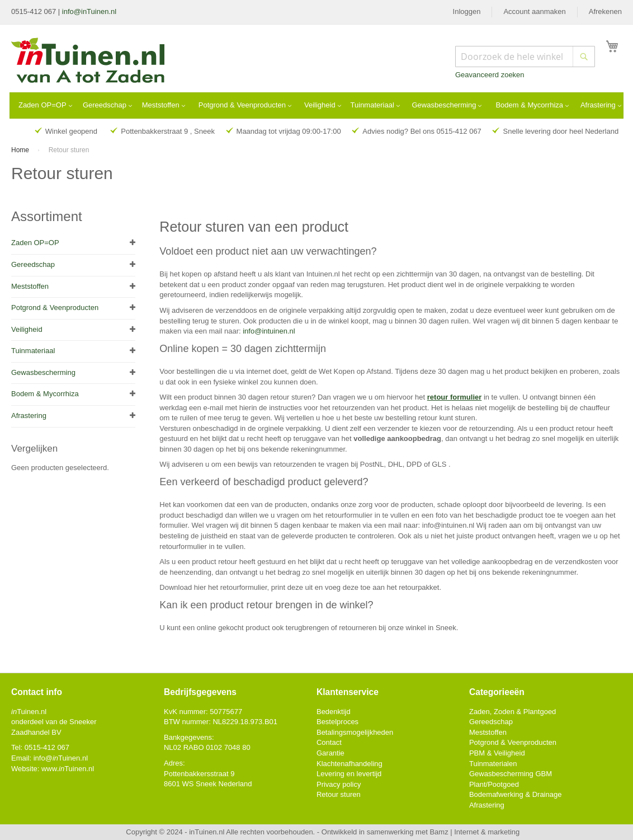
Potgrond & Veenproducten (55, 308)
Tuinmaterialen (493, 764)
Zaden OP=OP (35, 243)
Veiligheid (27, 329)
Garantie (330, 753)
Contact (329, 742)
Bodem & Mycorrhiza (45, 394)
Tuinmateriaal (33, 351)
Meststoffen (30, 286)
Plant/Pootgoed (494, 784)
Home (21, 150)
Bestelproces (337, 722)
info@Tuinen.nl (61, 758)
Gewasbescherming (43, 372)
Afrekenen (605, 11)
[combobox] (525, 57)
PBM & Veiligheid (497, 753)
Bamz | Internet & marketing (474, 832)
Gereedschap (33, 264)
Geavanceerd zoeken (490, 75)
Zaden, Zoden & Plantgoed (512, 712)
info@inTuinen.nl (89, 11)
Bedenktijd (334, 712)
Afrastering (29, 416)
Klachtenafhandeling (349, 764)
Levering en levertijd (349, 774)
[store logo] (89, 62)
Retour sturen (339, 794)
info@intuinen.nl (269, 331)
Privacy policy (339, 784)
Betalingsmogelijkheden (355, 732)
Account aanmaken (534, 11)
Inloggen (467, 11)
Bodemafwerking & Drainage (515, 794)
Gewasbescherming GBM (511, 774)
